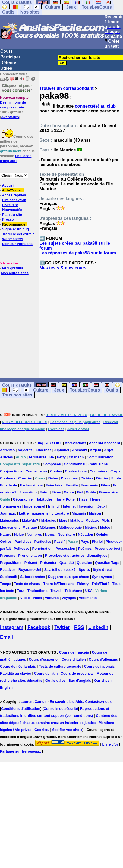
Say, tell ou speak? (60, 570)
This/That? (100, 584)
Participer (10, 57)
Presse (8, 219)
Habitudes (44, 499)
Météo (105, 527)
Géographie (23, 499)
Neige (19, 534)
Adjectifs (25, 450)
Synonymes (102, 577)
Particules (43, 541)
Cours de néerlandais (18, 666)
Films (106, 485)
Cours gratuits (17, 385)
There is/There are (58, 584)
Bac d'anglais (80, 680)
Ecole (116, 478)
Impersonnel (35, 506)
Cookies (41, 730)
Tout (21, 591)
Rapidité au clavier (16, 673)
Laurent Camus (34, 702)
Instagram (12, 627)
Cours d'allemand (104, 659)
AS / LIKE (54, 443)
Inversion (87, 506)
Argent (96, 450)
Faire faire (54, 485)
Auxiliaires (37, 457)
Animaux (80, 450)
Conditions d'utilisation (21, 709)
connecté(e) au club (95, 106)
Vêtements (88, 598)
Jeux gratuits (12, 268)
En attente (9, 485)
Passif (59, 541)
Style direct (102, 570)
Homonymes (11, 506)
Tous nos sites (17, 395)
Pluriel (97, 541)
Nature (6, 534)
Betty (61, 457)
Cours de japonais (100, 666)
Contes (56, 471)
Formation (28, 492)
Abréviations (76, 443)
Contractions (76, 471)
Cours (7, 51)
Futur (44, 492)
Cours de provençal (77, 673)
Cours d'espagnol (44, 659)
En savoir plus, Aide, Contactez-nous (81, 702)
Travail (56, 591)
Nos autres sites (15, 273)
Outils (8, 12)
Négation (86, 534)
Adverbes (43, 450)
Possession (65, 549)
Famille (72, 485)
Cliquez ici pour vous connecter (17, 88)
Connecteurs (36, 471)
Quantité (67, 563)
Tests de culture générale (60, 666)
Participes (23, 541)
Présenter (48, 563)
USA (89, 591)
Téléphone (73, 591)
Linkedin (98, 627)
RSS (79, 627)
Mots (106, 520)
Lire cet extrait (14, 200)
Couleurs (8, 478)
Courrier (25, 478)
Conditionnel (75, 464)
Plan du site (12, 215)
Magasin (79, 513)
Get (80, 492)
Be (52, 457)
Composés (52, 464)
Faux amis (89, 485)
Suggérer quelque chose (68, 577)
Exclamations (31, 485)
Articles (7, 457)
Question (84, 563)
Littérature (60, 513)
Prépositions (11, 563)
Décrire (102, 478)
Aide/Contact (13, 190)
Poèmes (85, 549)
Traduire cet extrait (18, 234)
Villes (37, 598)
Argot (109, 450)
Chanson (76, 457)
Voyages (69, 598)
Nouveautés (12, 210)
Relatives (8, 570)
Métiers (91, 527)
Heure (95, 499)
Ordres (6, 541)
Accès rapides (14, 195)
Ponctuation (42, 549)
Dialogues (69, 478)
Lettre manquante (34, 513)
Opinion (103, 534)
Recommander (14, 224)
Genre (69, 492)
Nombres (34, 534)
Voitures (52, 598)
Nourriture (67, 534)
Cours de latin (46, 673)
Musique (30, 527)
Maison (95, 513)
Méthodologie (70, 527)
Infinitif (54, 506)
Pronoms (8, 556)
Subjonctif (9, 577)
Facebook (39, 627)
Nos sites (30, 12)
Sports (84, 570)
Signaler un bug (15, 229)
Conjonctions (11, 471)
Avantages (10, 117)
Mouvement (10, 527)
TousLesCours (97, 7)
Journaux (8, 513)
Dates (53, 478)
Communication (100, 457)
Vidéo (25, 598)
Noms (50, 534)
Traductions (37, 591)
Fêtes (56, 492)
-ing (40, 443)
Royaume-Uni (30, 570)
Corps (115, 471)
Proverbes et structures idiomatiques (76, 556)
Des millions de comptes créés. (14, 102)
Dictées (87, 478)
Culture (53, 7)
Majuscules (10, 520)
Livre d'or (10, 205)
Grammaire (108, 492)
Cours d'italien (74, 659)
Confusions (98, 464)
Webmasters (13, 239)
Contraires (98, 471)
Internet (69, 506)
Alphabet (62, 450)
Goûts (91, 492)
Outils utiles (55, 680)
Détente (8, 63)
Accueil (8, 185)
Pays (85, 541)
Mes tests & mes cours (63, 268)
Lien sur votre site (17, 244)
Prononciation (30, 556)
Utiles (6, 68)
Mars (63, 520)
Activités (7, 450)
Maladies (49, 520)
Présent (31, 563)
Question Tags (107, 563)
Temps (6, 584)
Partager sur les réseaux (20, 751)
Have (83, 499)
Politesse (22, 549)
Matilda (76, 520)
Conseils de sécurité (61, 709)
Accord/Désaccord (105, 443)
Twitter (62, 627)
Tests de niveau (27, 584)
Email (7, 637)
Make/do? (30, 520)
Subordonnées (32, 577)
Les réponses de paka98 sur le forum (78, 253)
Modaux (92, 520)
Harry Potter (66, 499)
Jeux (71, 7)
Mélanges (48, 527)
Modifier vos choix (67, 730)
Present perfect (107, 549)
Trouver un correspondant (66, 88)
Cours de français (74, 652)
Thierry (83, 584)
